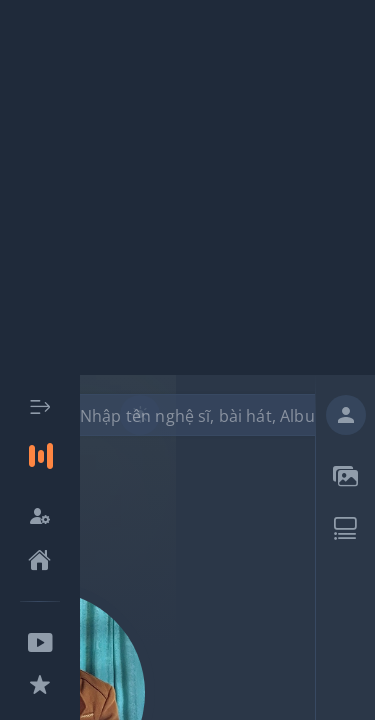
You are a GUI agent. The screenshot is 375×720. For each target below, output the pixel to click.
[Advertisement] (187, 187)
